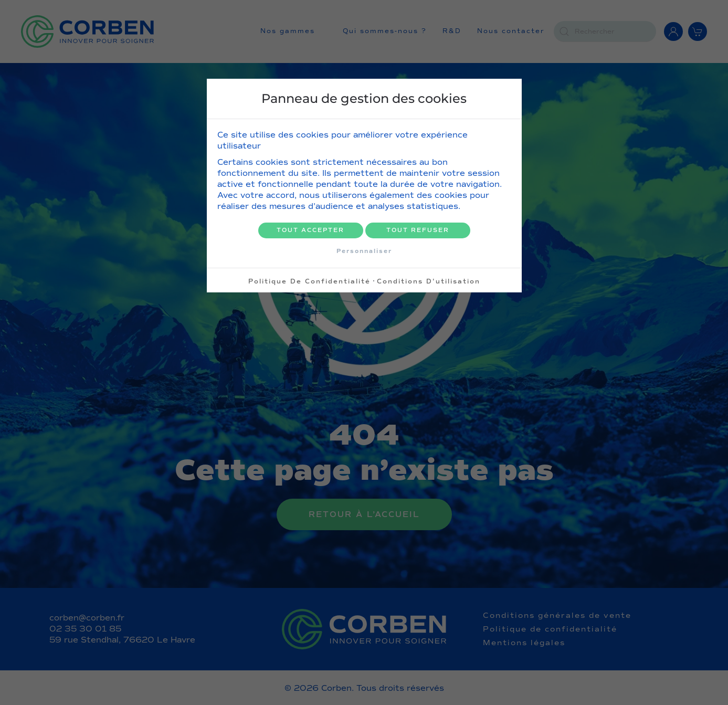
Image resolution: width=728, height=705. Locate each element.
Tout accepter (310, 230)
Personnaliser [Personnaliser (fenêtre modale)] (364, 251)
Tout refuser (418, 230)
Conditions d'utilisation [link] (429, 281)
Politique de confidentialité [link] (309, 281)
